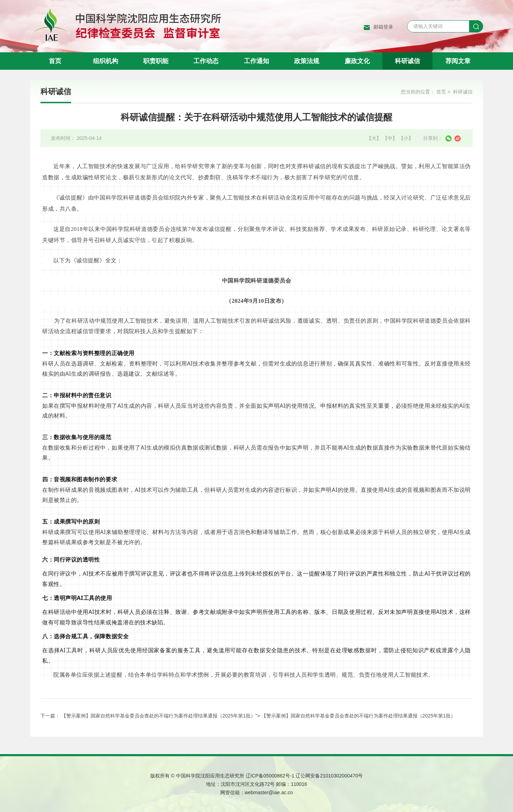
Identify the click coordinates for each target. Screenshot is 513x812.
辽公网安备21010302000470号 (329, 776)
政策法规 (307, 61)
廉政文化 (357, 61)
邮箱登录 (383, 27)
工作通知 (256, 61)
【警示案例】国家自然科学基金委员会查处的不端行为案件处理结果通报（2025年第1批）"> (258, 716)
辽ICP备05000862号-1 (270, 776)
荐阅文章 (458, 61)
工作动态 (206, 61)
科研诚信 (407, 61)
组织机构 (106, 61)
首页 (55, 61)
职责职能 (156, 61)
